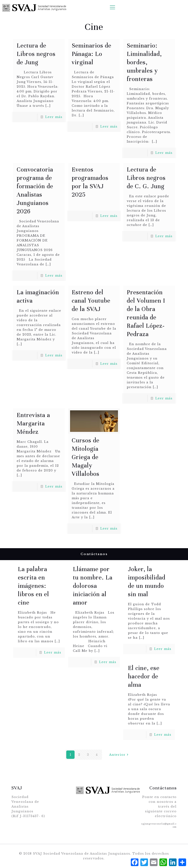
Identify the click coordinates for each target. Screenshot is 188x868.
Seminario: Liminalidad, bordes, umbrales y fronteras (144, 62)
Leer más (54, 117)
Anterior (119, 755)
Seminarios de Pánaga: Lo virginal (91, 54)
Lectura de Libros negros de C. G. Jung (146, 178)
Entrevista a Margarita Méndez (33, 423)
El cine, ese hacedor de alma (144, 676)
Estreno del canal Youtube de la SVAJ (91, 301)
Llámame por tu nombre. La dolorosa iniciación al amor (93, 586)
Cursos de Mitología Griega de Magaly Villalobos (86, 457)
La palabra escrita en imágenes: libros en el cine (33, 586)
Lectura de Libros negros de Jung (36, 54)
